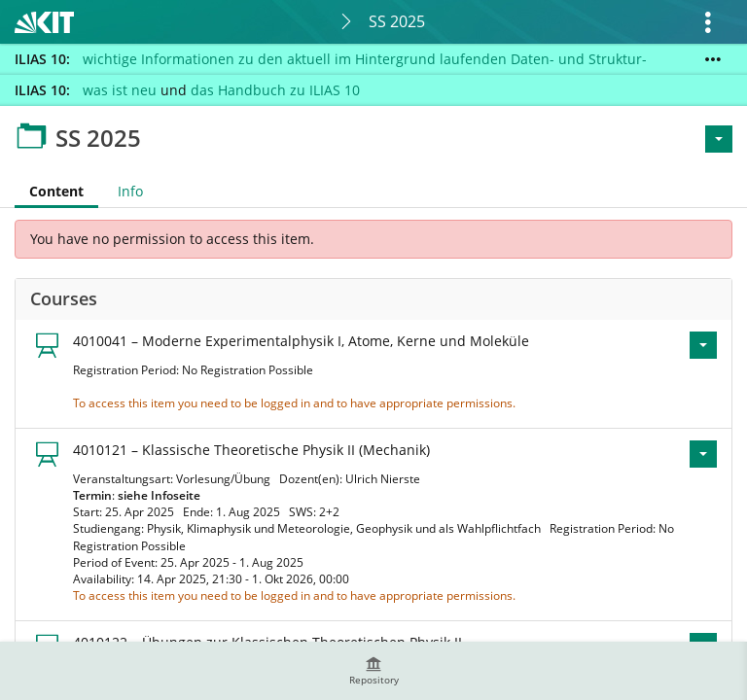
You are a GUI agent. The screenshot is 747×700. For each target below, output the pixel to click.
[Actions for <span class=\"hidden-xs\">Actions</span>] (719, 139)
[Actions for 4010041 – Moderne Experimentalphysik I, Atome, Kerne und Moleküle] (703, 345)
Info (130, 191)
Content (49, 191)
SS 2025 (397, 21)
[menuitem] (373, 671)
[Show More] (713, 59)
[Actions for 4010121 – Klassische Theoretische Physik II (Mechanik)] (703, 454)
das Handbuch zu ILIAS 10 (275, 90)
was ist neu (120, 90)
